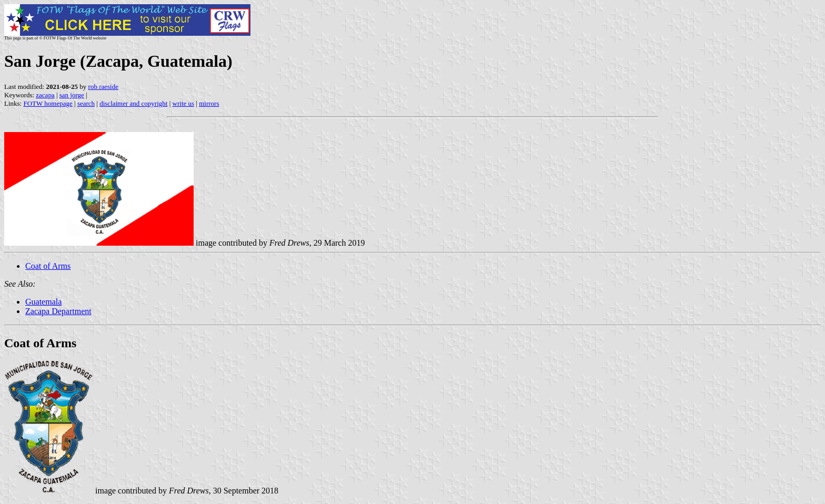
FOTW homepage (48, 103)
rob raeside (103, 87)
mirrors (209, 103)
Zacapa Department (58, 311)
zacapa (45, 95)
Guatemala (43, 302)
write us (184, 103)
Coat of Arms (48, 266)
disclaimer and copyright (133, 103)
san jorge (72, 95)
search (86, 103)
